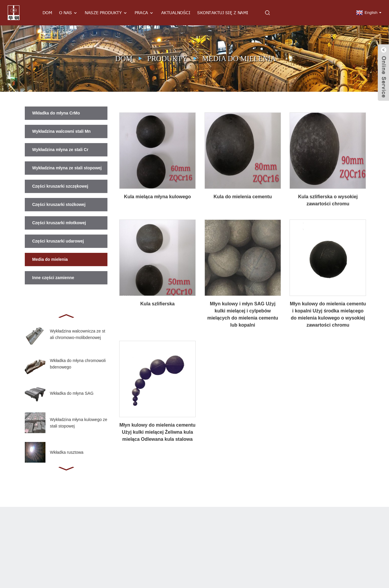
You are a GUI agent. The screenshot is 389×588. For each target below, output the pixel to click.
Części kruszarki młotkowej (59, 223)
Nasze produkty (106, 13)
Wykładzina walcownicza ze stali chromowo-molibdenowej (77, 334)
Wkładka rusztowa (67, 452)
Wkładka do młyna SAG (72, 393)
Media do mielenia (239, 59)
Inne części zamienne (53, 278)
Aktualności (176, 13)
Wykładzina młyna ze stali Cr (60, 150)
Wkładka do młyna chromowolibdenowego (78, 364)
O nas (68, 13)
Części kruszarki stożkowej (59, 204)
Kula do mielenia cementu (243, 197)
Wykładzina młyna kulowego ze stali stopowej (79, 423)
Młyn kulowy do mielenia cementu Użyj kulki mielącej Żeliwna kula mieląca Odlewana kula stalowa (158, 432)
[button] (66, 315)
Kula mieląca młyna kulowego (157, 197)
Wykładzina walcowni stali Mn (61, 131)
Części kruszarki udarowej (58, 241)
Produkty (167, 59)
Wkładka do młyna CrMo (56, 113)
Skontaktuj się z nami (223, 13)
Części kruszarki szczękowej (60, 186)
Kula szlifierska (157, 304)
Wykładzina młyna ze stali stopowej (67, 168)
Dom (47, 13)
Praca (144, 13)
